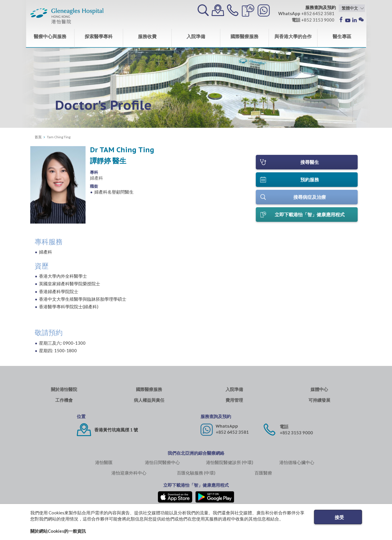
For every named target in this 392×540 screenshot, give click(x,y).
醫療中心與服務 (50, 36)
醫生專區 (342, 36)
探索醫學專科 (99, 36)
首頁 (38, 137)
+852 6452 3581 (232, 432)
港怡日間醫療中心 (162, 462)
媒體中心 (319, 389)
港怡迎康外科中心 (129, 473)
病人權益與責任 (149, 400)
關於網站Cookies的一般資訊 (58, 531)
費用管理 (234, 400)
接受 (339, 517)
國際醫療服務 (244, 36)
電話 (284, 427)
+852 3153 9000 (296, 433)
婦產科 (96, 178)
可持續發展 (319, 400)
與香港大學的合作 (293, 36)
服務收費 (147, 36)
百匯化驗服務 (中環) (196, 473)
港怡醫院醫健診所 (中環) (230, 462)
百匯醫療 (263, 473)
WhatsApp (227, 426)
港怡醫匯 (104, 462)
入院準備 (196, 36)
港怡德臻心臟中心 (297, 462)
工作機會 (64, 400)
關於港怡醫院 (64, 389)
